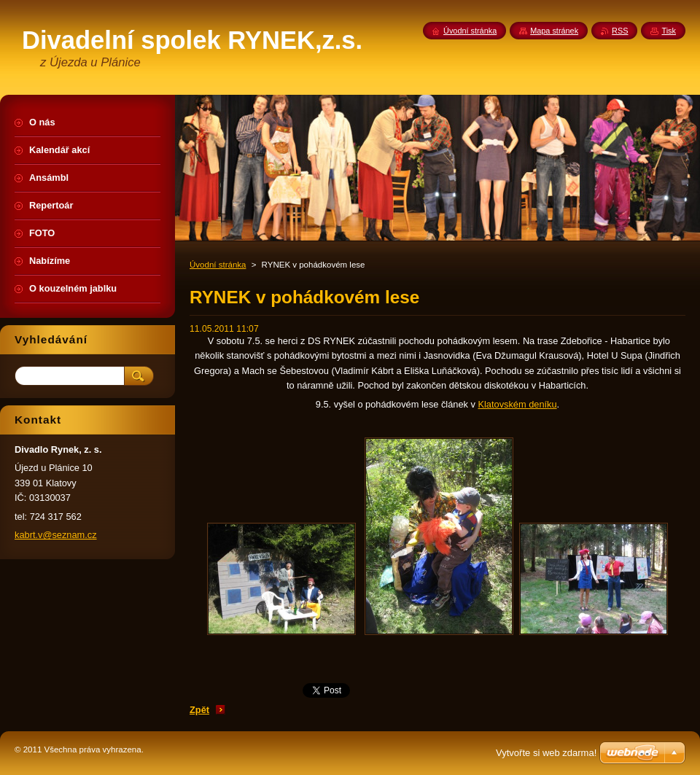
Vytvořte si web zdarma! (546, 753)
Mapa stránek (554, 31)
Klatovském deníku (517, 404)
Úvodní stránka (218, 265)
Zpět (199, 710)
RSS (620, 31)
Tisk (669, 31)
